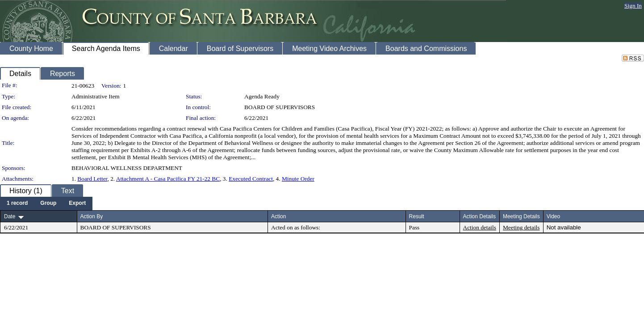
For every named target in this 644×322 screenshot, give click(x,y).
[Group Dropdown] (48, 203)
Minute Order (298, 179)
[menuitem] (17, 203)
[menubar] (46, 203)
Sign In (633, 6)
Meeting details (521, 227)
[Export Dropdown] (77, 203)
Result (417, 216)
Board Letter (92, 179)
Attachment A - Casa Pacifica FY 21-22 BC (168, 179)
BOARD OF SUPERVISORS (280, 107)
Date (10, 216)
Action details (480, 227)
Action (278, 216)
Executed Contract (251, 179)
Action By (92, 216)
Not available (564, 227)
